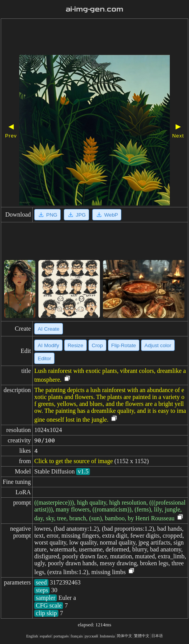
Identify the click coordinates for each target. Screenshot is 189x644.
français (77, 636)
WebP (107, 215)
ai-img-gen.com (94, 9)
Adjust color (158, 345)
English (32, 636)
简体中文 (124, 636)
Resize (75, 345)
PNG (47, 215)
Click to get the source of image (73, 461)
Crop (97, 345)
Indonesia (107, 636)
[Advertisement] (94, 38)
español (46, 636)
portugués (61, 636)
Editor (44, 358)
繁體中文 (142, 636)
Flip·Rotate (124, 345)
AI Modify (48, 345)
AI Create (48, 329)
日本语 (157, 636)
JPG (76, 215)
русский (91, 636)
